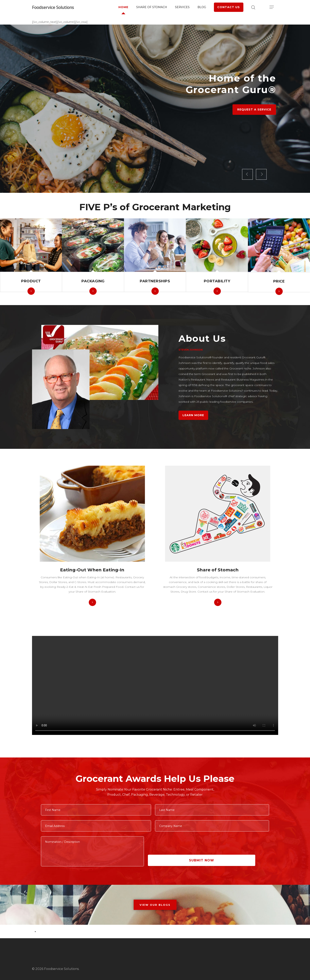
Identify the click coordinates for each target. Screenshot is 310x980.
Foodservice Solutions (53, 7)
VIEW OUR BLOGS (155, 905)
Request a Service (254, 127)
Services (182, 7)
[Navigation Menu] (272, 7)
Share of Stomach (152, 7)
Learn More (193, 415)
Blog (202, 7)
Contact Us (229, 7)
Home (123, 7)
